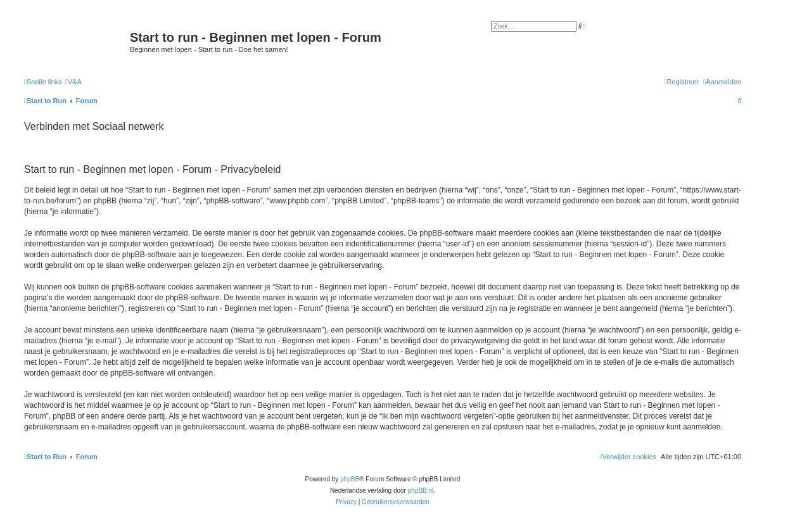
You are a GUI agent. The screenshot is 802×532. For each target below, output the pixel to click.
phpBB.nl (421, 491)
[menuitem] (73, 82)
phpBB (350, 479)
